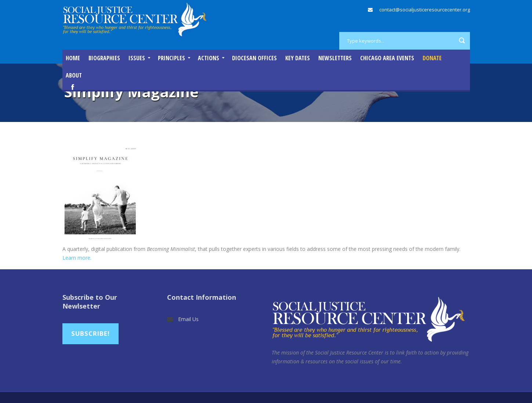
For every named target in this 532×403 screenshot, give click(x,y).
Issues (137, 58)
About (74, 75)
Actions (209, 58)
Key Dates (298, 58)
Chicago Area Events (387, 58)
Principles (171, 58)
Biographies (104, 58)
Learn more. (78, 258)
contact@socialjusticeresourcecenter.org (425, 10)
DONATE (432, 58)
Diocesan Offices (254, 58)
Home (73, 58)
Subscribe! (91, 333)
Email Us (188, 319)
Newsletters (335, 58)
